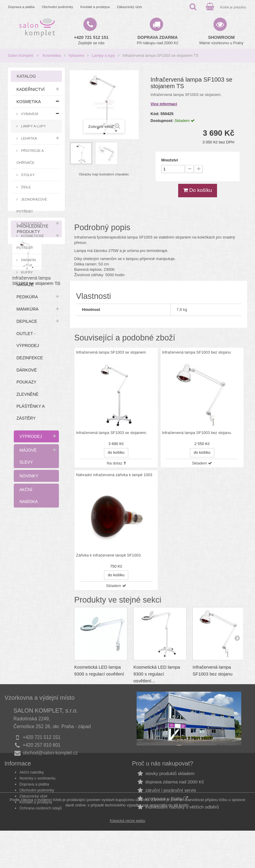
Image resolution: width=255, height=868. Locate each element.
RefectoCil (32, 223)
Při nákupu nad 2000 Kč (158, 40)
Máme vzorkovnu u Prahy (221, 40)
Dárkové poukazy (27, 376)
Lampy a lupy (103, 55)
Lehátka (29, 138)
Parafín (28, 260)
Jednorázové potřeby (32, 205)
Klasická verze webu (128, 858)
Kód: (155, 114)
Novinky (29, 476)
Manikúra (28, 309)
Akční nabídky (32, 784)
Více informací (164, 104)
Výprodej (31, 436)
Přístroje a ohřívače (30, 156)
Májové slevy (28, 456)
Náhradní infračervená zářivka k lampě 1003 (114, 475)
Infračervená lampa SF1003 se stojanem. (112, 433)
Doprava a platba (21, 7)
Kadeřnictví (30, 89)
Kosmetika (52, 55)
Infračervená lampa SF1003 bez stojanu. (197, 433)
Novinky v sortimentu (38, 790)
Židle (25, 187)
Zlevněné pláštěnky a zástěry (31, 406)
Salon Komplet (20, 55)
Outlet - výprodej (28, 340)
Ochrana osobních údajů (41, 819)
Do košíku (198, 190)
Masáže (25, 285)
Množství (170, 160)
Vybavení (77, 55)
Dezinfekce (30, 358)
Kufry (26, 272)
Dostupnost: (162, 121)
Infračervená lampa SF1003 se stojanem (111, 352)
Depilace (27, 321)
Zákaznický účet (129, 7)
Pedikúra (27, 297)
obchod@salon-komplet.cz (50, 753)
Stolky (27, 175)
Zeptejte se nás (91, 40)
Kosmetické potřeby (30, 242)
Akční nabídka (29, 496)
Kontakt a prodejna (95, 7)
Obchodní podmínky (58, 7)
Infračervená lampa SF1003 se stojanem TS (36, 583)
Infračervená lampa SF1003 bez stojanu (197, 352)
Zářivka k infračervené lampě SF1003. (109, 555)
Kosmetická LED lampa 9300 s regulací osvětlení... (157, 674)
